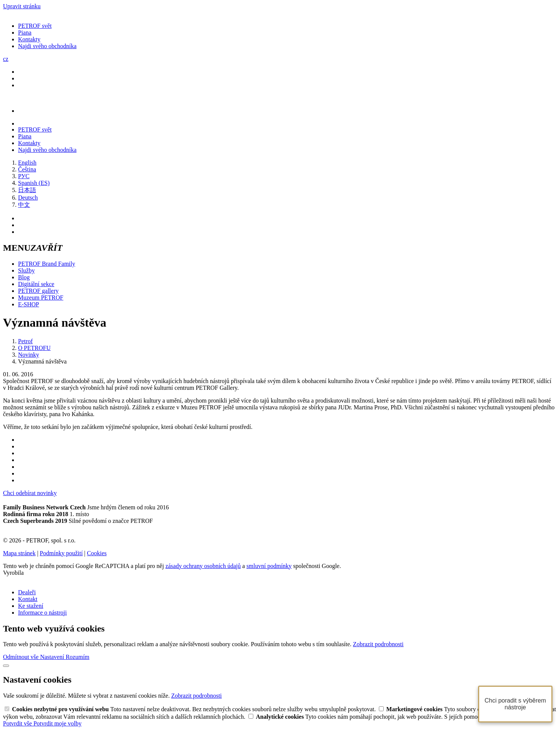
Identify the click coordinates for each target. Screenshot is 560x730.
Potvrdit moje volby (58, 723)
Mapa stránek (19, 553)
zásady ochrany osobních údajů (203, 566)
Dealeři (27, 592)
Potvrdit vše (18, 723)
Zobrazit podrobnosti (378, 644)
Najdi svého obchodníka (47, 46)
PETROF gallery (38, 291)
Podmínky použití (61, 553)
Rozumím (78, 657)
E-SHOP (29, 304)
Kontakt (28, 599)
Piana (25, 33)
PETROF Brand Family (47, 264)
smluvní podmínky (269, 566)
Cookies (97, 553)
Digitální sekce (36, 284)
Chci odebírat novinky (30, 493)
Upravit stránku (22, 6)
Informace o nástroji (42, 613)
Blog (24, 277)
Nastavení (53, 657)
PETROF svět (35, 26)
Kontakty (29, 39)
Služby (26, 270)
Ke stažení (31, 606)
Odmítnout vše (22, 657)
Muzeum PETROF (41, 298)
